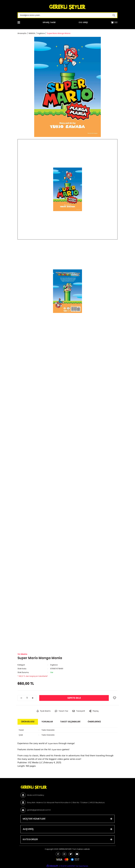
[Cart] (114, 22)
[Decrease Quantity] (21, 698)
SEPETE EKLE (74, 698)
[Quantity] (27, 698)
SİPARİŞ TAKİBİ (49, 22)
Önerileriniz (94, 722)
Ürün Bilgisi (28, 722)
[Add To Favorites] (115, 698)
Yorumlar (47, 722)
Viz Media (22, 654)
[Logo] (67, 7)
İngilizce (54, 665)
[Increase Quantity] (33, 698)
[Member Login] (83, 22)
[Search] (67, 15)
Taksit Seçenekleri (70, 722)
